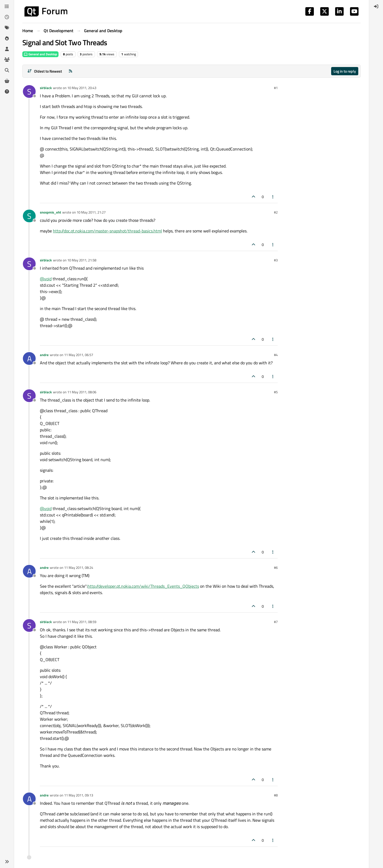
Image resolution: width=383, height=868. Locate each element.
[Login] (376, 6)
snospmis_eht (51, 212)
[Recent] (7, 17)
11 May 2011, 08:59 (82, 622)
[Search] (7, 70)
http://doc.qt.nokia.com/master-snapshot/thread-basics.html (107, 231)
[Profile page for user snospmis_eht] (29, 216)
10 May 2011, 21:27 (91, 212)
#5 (276, 392)
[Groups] (7, 60)
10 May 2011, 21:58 (82, 260)
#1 (276, 88)
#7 (276, 622)
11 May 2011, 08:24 (79, 567)
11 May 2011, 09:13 (79, 795)
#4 (276, 355)
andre (44, 355)
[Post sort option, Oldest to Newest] (45, 71)
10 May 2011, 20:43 (82, 88)
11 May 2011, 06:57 (79, 355)
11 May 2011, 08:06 (82, 392)
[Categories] (7, 6)
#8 (276, 795)
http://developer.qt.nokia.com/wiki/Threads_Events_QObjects (143, 586)
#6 (276, 567)
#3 (276, 260)
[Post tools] (273, 197)
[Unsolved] (7, 91)
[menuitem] (376, 6)
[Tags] (7, 28)
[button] (7, 862)
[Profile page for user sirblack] (29, 91)
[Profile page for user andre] (29, 358)
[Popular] (7, 38)
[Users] (7, 49)
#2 (276, 212)
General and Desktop (40, 54)
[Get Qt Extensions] (7, 81)
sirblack (46, 88)
